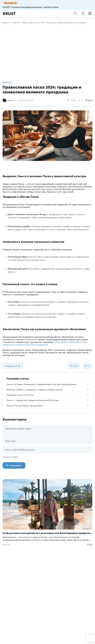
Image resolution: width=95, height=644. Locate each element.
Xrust (9, 14)
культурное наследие (14, 355)
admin (11, 100)
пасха (28, 350)
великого (7, 350)
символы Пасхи (36, 353)
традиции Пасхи (18, 353)
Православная (39, 350)
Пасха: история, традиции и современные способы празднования (48, 384)
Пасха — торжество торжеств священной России (48, 400)
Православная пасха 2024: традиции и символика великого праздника (45, 343)
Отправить (14, 465)
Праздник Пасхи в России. (48, 395)
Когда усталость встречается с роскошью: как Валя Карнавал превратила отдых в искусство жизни (48, 533)
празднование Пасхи (77, 353)
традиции (71, 350)
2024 (50, 350)
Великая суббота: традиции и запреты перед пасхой (48, 390)
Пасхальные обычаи (55, 353)
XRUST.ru (7, 23)
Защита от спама (10, 457)
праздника (19, 350)
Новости (16, 23)
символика (59, 350)
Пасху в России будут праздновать (48, 406)
